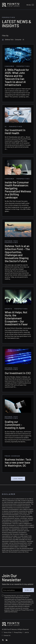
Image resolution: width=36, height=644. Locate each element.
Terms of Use (7, 632)
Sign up (28, 590)
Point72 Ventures (11, 5)
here (31, 610)
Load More (18, 479)
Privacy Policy (18, 632)
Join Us (27, 632)
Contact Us (7, 635)
